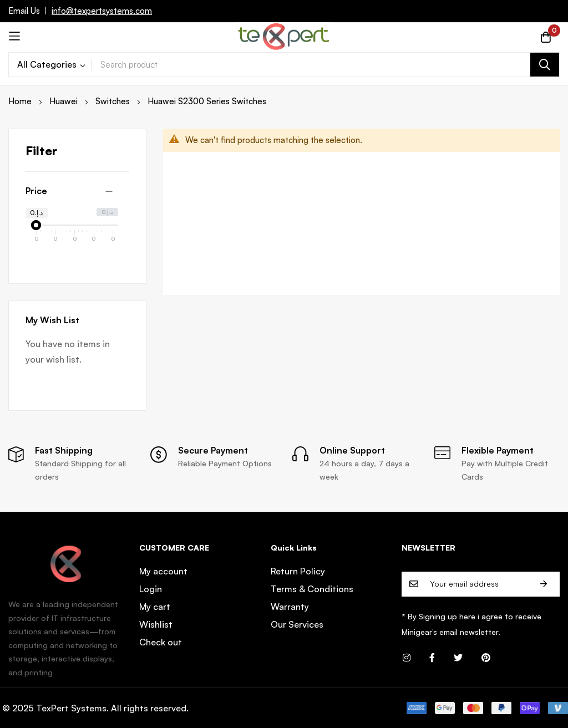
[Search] (545, 65)
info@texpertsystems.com (102, 11)
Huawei (65, 101)
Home (21, 101)
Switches (114, 101)
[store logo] (284, 36)
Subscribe (544, 584)
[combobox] (326, 65)
